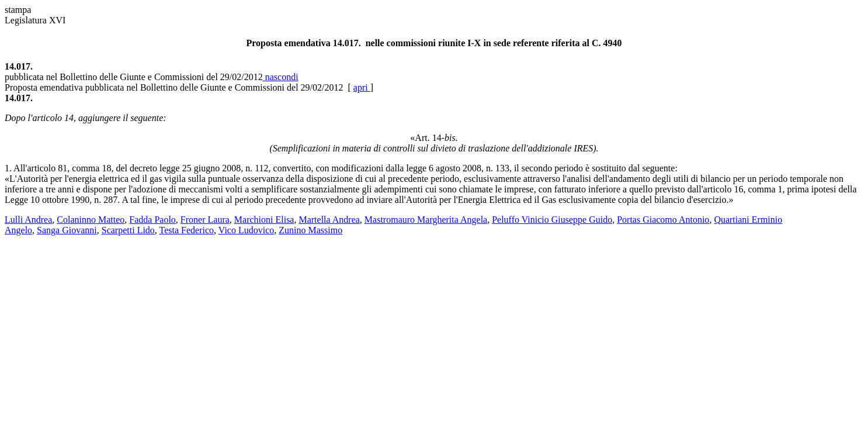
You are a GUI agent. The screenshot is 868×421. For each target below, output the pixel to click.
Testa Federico (187, 230)
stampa (18, 10)
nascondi (281, 77)
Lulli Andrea (28, 220)
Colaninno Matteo (91, 220)
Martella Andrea (329, 220)
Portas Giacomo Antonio (663, 220)
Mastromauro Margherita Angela (426, 220)
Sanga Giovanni (67, 230)
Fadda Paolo (152, 220)
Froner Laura (205, 220)
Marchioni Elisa (264, 220)
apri (362, 87)
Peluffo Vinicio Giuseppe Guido (552, 220)
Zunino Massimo (310, 230)
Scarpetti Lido (128, 230)
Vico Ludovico (246, 230)
